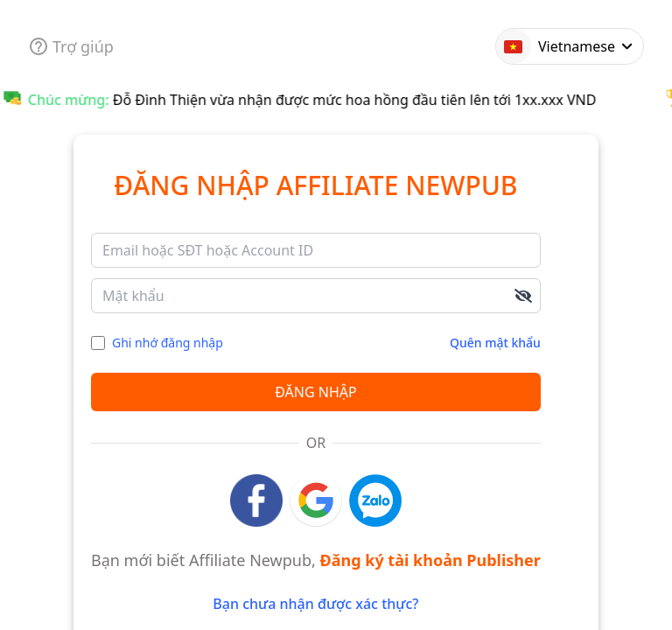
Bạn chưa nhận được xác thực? (315, 604)
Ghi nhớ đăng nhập (168, 343)
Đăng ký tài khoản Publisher (430, 560)
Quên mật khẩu (495, 343)
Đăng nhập (315, 392)
